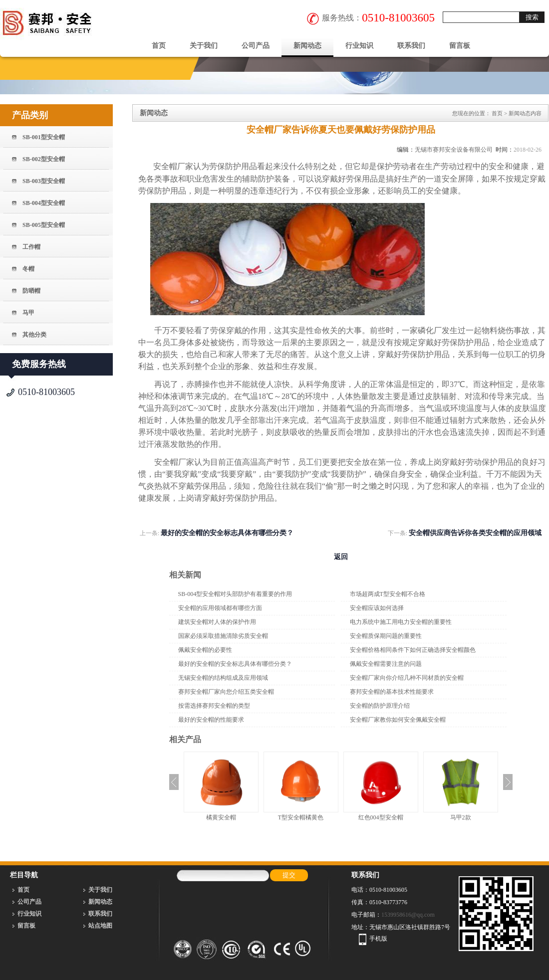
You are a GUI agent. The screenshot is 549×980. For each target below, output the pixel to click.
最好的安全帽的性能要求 (211, 720)
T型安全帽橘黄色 (301, 817)
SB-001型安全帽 (44, 137)
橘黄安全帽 (221, 817)
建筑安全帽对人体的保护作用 (217, 622)
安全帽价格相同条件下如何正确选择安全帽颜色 (413, 650)
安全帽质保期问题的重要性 (386, 636)
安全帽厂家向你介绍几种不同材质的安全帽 (407, 678)
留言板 (460, 46)
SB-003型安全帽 (44, 181)
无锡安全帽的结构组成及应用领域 (223, 678)
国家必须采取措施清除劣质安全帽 (223, 636)
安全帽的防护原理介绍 (380, 706)
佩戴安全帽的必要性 (205, 650)
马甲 (28, 313)
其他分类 (34, 335)
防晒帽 (31, 291)
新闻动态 (307, 46)
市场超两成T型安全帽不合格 (388, 594)
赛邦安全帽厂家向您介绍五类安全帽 (226, 692)
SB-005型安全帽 (44, 225)
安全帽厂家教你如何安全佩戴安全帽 (398, 720)
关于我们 (204, 46)
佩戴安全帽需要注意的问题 (386, 664)
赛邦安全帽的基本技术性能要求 (392, 692)
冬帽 (28, 269)
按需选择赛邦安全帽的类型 (214, 706)
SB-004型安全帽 (44, 203)
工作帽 (31, 247)
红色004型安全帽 (381, 817)
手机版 (378, 939)
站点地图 (100, 926)
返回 (341, 557)
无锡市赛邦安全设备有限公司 (454, 150)
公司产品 (256, 46)
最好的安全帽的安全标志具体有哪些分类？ (227, 533)
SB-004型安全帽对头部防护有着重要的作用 (235, 594)
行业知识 (359, 46)
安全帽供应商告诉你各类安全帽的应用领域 (475, 533)
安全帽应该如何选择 (377, 608)
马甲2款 (461, 817)
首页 (159, 46)
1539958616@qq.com (408, 915)
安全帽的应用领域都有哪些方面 (220, 608)
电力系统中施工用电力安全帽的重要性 (401, 622)
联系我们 (411, 46)
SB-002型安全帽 (44, 159)
